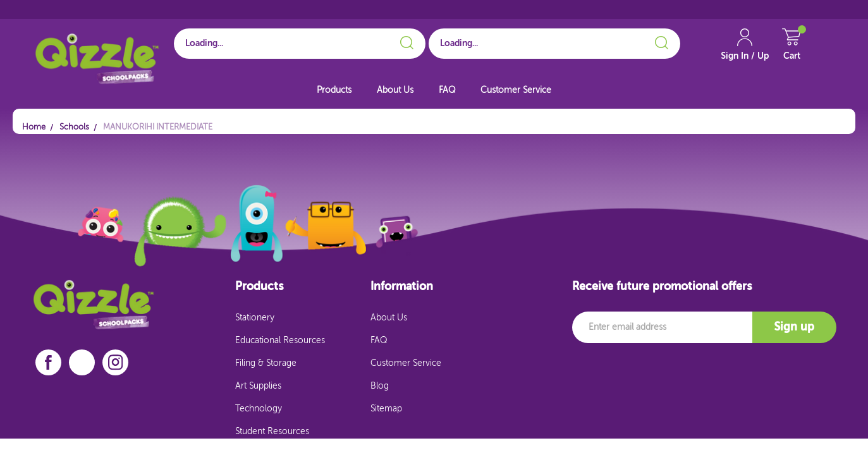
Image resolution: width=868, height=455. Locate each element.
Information (402, 287)
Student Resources (272, 432)
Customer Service (516, 90)
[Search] (405, 40)
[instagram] (116, 362)
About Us (395, 90)
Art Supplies (258, 386)
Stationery (255, 318)
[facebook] (48, 362)
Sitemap (386, 409)
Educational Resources (280, 341)
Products (334, 90)
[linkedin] (82, 363)
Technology (259, 409)
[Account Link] (745, 50)
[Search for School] (300, 44)
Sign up (794, 327)
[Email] (662, 327)
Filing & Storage (266, 363)
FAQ (447, 90)
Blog (380, 386)
